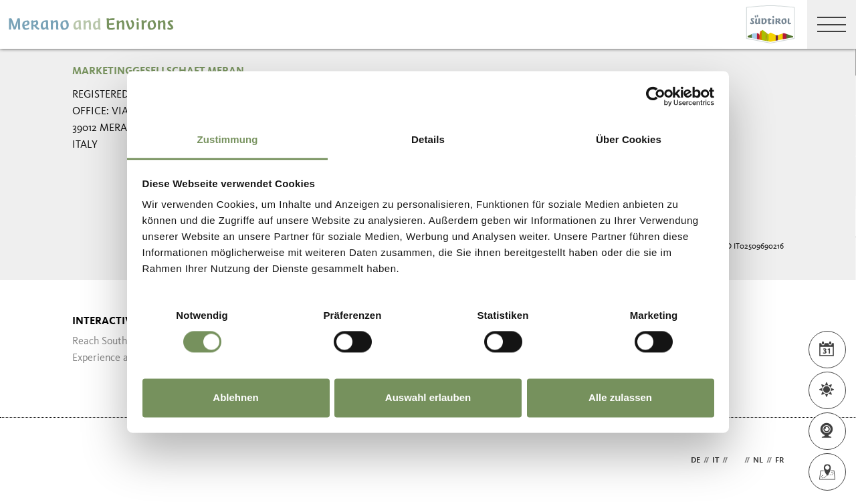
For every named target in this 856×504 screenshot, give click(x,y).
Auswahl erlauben (428, 397)
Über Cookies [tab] (629, 139)
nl (758, 461)
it (716, 461)
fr (779, 461)
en (736, 461)
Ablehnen (235, 397)
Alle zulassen (620, 397)
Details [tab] (428, 139)
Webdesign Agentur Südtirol (89, 461)
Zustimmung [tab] (228, 139)
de (695, 461)
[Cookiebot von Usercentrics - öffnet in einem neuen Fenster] (656, 96)
